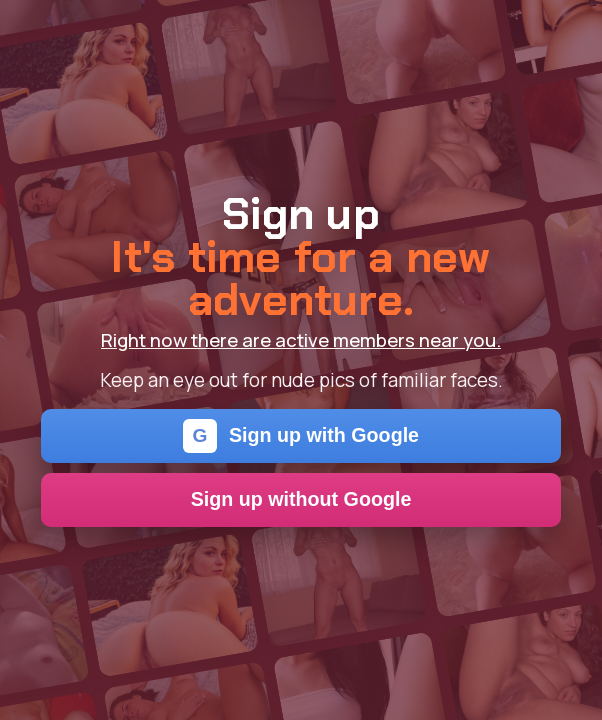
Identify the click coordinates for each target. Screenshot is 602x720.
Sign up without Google (301, 499)
